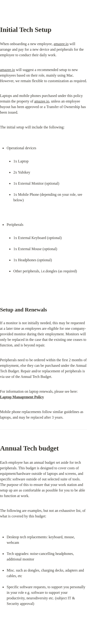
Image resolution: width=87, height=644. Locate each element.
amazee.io (61, 44)
